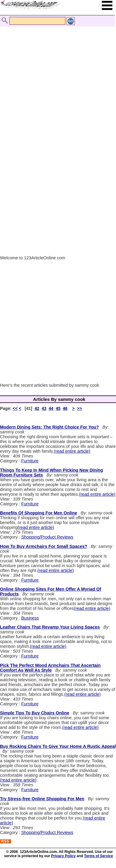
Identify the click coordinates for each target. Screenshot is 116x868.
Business (30, 618)
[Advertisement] (56, 78)
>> (79, 408)
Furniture (30, 461)
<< (15, 408)
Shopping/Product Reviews (47, 537)
